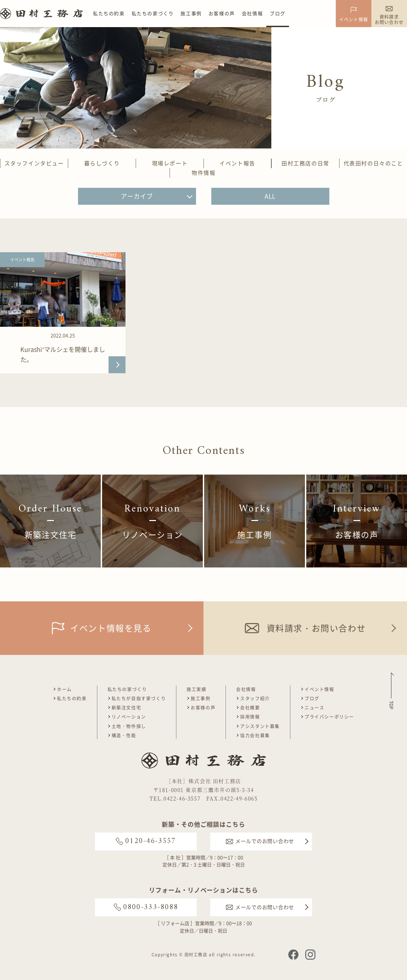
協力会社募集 (255, 735)
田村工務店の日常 (305, 163)
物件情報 (203, 173)
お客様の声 (222, 13)
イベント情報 (319, 689)
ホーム (64, 689)
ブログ (278, 13)
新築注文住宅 (127, 707)
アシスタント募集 (260, 726)
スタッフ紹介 (255, 698)
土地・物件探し (129, 726)
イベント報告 (237, 163)
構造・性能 (124, 735)
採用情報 (250, 716)
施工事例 (191, 13)
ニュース (314, 707)
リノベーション (129, 716)
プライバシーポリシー (329, 716)
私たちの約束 (109, 13)
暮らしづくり (102, 163)
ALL (270, 196)
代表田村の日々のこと (373, 163)
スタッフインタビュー (34, 163)
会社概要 (250, 707)
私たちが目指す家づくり (139, 698)
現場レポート (170, 163)
